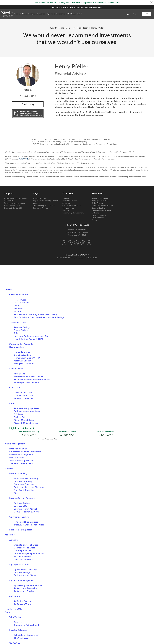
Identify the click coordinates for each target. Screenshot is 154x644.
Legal (36, 194)
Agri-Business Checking (25, 570)
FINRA (21, 159)
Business (42, 14)
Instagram (83, 243)
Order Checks (97, 203)
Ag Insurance (16, 597)
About (73, 14)
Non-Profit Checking (24, 490)
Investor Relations (70, 201)
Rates (12, 403)
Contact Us (9, 201)
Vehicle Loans (16, 369)
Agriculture (51, 14)
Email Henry (28, 104)
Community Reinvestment (73, 213)
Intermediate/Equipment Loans (29, 554)
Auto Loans (19, 374)
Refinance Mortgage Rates (27, 411)
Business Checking (18, 474)
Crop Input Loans (22, 551)
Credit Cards (15, 388)
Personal (18, 14)
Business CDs (20, 506)
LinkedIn (64, 243)
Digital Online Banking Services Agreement (46, 202)
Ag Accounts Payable (24, 592)
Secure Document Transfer (102, 206)
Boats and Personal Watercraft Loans (32, 380)
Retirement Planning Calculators (25, 452)
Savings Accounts (18, 322)
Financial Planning (18, 449)
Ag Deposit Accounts (19, 565)
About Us (66, 203)
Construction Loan (23, 355)
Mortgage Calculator (100, 201)
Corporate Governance (72, 206)
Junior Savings (21, 330)
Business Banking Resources (23, 530)
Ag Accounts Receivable (26, 589)
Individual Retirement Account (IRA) (31, 336)
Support (8, 194)
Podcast (66, 211)
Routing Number (98, 208)
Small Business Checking (26, 479)
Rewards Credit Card (24, 398)
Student (18, 312)
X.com (76, 243)
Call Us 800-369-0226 (77, 225)
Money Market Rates (24, 420)
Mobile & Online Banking (26, 423)
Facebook (70, 243)
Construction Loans (23, 560)
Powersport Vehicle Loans (27, 383)
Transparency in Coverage (44, 206)
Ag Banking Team (22, 605)
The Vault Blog (68, 208)
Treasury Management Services (29, 525)
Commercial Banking (19, 517)
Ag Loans (14, 540)
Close (151, 3)
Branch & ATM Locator (101, 198)
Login (146, 14)
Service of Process (41, 208)
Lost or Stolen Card (12, 206)
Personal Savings (22, 327)
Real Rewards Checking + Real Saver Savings (36, 314)
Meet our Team (81, 28)
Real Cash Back (21, 303)
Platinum (18, 309)
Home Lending (16, 347)
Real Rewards (21, 300)
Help (79, 14)
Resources (97, 194)
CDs (16, 333)
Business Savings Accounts (22, 498)
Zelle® (94, 220)
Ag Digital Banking (23, 602)
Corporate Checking (24, 485)
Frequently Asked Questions (15, 198)
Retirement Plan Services (26, 522)
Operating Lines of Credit (26, 545)
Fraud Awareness (98, 218)
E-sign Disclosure (40, 198)
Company (68, 194)
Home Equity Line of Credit (27, 358)
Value (17, 306)
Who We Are (15, 617)
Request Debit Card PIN (14, 208)
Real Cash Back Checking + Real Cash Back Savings (39, 317)
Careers (66, 198)
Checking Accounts (19, 295)
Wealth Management (30, 14)
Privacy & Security (99, 215)
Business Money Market (25, 509)
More (16, 493)
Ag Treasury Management (22, 581)
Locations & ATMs (63, 14)
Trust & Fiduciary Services (22, 461)
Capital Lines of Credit (25, 548)
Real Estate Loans (22, 557)
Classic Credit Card (23, 393)
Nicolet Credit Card (23, 396)
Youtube (89, 243)
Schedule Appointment (133, 14)
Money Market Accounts (21, 344)
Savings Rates (21, 417)
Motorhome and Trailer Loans (28, 377)
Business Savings (22, 503)
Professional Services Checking (29, 488)
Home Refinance (22, 352)
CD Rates (18, 414)
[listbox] (116, 15)
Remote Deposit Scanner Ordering (101, 212)
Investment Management (21, 455)
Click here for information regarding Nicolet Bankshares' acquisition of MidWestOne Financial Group (77, 3)
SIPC (27, 159)
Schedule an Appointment (15, 203)
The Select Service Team (21, 464)
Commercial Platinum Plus (27, 512)
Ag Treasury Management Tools (29, 586)
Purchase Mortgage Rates (26, 408)
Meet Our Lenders (23, 361)
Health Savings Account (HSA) (28, 339)
